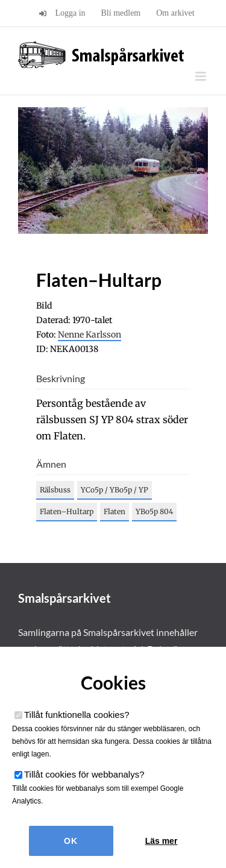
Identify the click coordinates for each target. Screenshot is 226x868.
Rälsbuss (55, 490)
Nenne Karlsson (89, 335)
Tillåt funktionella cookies (77, 715)
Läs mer (162, 841)
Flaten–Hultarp (67, 511)
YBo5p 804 (154, 511)
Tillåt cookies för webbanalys (84, 774)
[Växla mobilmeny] (202, 76)
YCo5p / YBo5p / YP (115, 490)
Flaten (115, 511)
